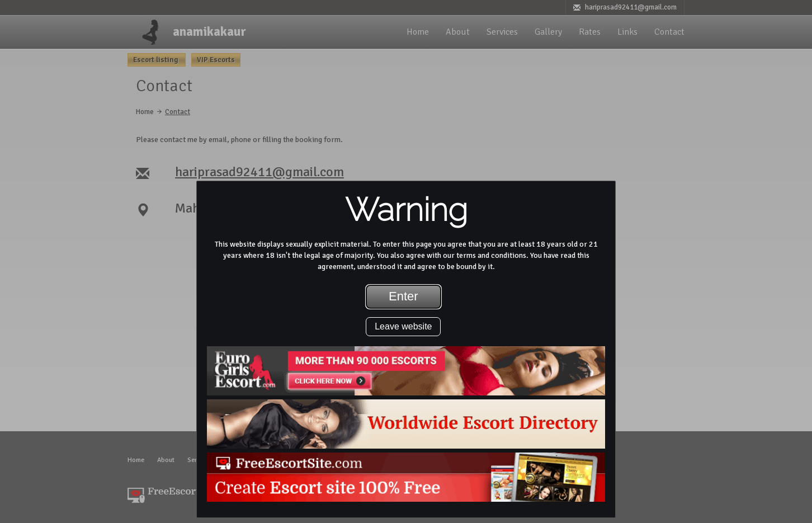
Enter (403, 296)
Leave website (403, 326)
